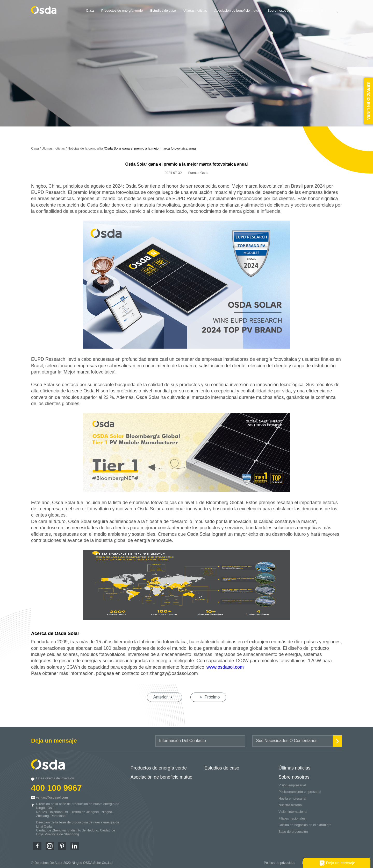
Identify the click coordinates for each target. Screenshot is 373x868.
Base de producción (293, 830)
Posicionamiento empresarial (300, 790)
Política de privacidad (279, 861)
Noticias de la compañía (85, 146)
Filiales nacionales (292, 816)
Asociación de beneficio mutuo (237, 10)
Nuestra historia (290, 803)
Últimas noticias (195, 10)
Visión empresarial (292, 783)
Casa (90, 10)
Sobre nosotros (279, 10)
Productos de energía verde (122, 10)
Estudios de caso (163, 10)
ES (324, 10)
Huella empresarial (292, 796)
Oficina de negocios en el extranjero (305, 823)
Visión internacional (293, 810)
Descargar (306, 10)
